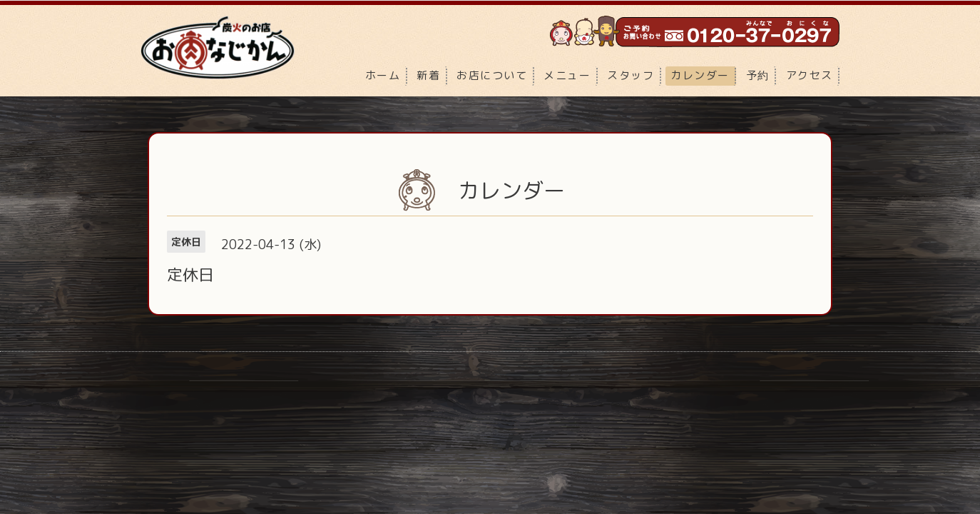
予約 (758, 75)
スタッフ (631, 75)
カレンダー (700, 75)
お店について (492, 75)
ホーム (383, 75)
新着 (428, 75)
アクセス (810, 75)
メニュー (567, 75)
